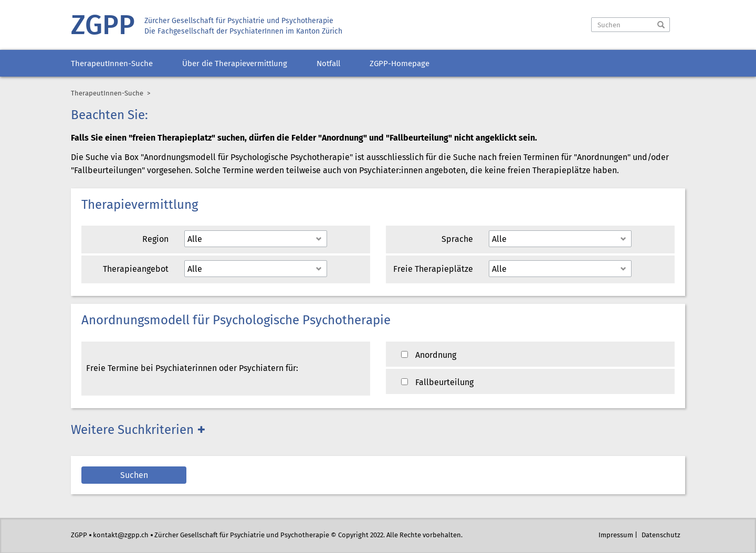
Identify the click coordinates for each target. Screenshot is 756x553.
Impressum (616, 535)
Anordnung (429, 355)
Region (155, 240)
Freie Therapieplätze (433, 269)
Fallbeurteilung (437, 383)
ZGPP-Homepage (400, 64)
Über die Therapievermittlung (235, 64)
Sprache (457, 240)
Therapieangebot (136, 269)
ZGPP (103, 26)
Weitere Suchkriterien (132, 431)
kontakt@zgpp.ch (121, 535)
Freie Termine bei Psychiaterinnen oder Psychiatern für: (192, 369)
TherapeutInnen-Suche (112, 64)
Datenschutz (661, 535)
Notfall (328, 64)
